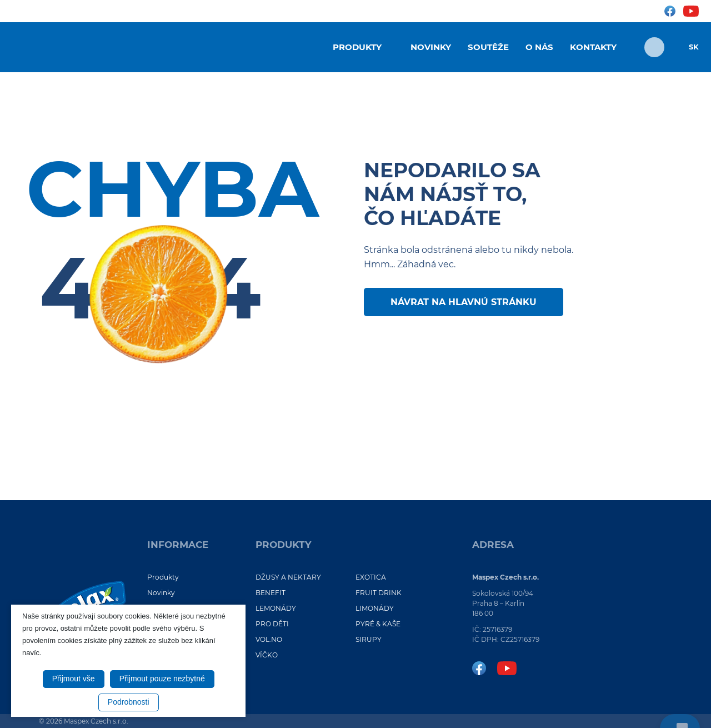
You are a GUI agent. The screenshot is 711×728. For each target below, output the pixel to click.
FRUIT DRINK (379, 593)
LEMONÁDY (276, 608)
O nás (539, 47)
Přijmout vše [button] (74, 679)
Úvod (307, 46)
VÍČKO (267, 655)
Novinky (431, 47)
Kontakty (593, 47)
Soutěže (488, 47)
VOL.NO (269, 639)
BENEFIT (271, 593)
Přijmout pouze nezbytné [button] (162, 679)
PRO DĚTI (272, 624)
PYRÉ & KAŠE (378, 624)
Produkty (357, 47)
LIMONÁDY (375, 608)
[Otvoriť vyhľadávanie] (654, 47)
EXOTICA (371, 577)
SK (694, 47)
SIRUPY (369, 639)
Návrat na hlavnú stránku (464, 302)
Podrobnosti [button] (129, 702)
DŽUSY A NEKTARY (288, 577)
